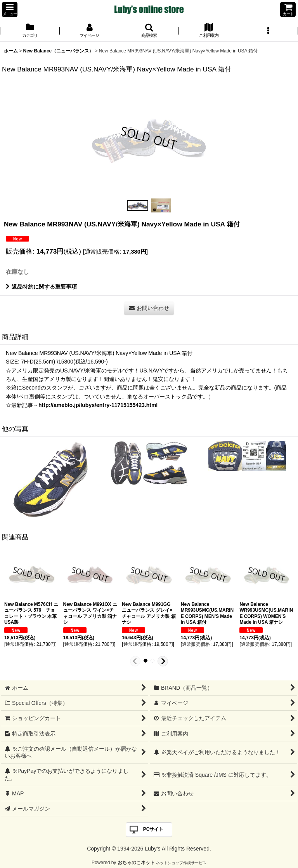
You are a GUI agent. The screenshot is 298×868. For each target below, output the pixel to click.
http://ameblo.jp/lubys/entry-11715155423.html (98, 405)
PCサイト (153, 829)
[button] (10, 10)
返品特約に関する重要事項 (41, 287)
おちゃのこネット (136, 863)
